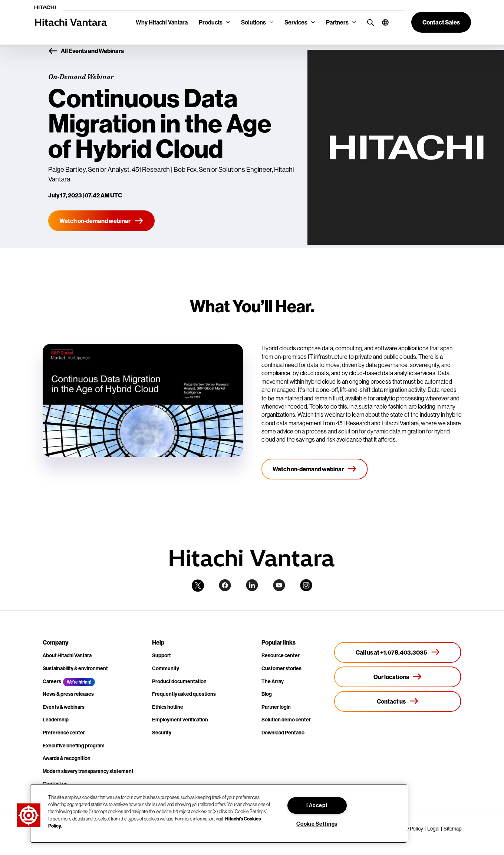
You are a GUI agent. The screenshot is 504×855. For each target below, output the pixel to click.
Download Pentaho (283, 733)
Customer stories (281, 668)
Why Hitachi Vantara (162, 22)
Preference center (64, 733)
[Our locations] (398, 677)
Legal (433, 829)
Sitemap (453, 829)
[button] (383, 22)
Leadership (56, 720)
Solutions (253, 22)
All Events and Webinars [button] (86, 51)
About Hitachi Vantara (67, 655)
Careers (52, 681)
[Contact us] (398, 701)
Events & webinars (64, 707)
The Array (273, 681)
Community (166, 668)
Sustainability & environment (75, 668)
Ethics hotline (168, 707)
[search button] (369, 22)
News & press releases (68, 694)
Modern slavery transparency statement (88, 771)
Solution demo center (286, 720)
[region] (219, 813)
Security (162, 733)
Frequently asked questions (184, 694)
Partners (337, 22)
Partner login (276, 707)
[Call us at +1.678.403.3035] (398, 652)
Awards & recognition (67, 758)
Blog (267, 694)
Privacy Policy (408, 829)
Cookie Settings (317, 824)
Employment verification (180, 720)
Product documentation (179, 681)
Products (211, 22)
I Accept (317, 805)
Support (162, 655)
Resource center (281, 655)
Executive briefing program (74, 746)
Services (296, 22)
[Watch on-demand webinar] (101, 221)
